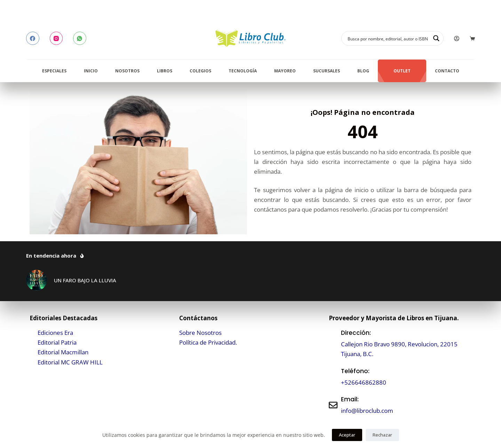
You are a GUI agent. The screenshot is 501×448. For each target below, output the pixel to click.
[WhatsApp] (80, 38)
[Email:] (333, 405)
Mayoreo (285, 71)
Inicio (91, 71)
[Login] (457, 38)
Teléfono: (355, 371)
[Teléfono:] (333, 377)
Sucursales (327, 71)
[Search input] (388, 38)
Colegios (200, 71)
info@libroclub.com (367, 411)
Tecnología (243, 71)
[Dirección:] (333, 343)
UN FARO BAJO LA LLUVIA (85, 280)
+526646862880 (364, 382)
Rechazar (382, 435)
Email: (350, 399)
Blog (363, 71)
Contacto (447, 71)
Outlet (402, 71)
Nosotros (127, 71)
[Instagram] (56, 38)
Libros (165, 71)
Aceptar (347, 435)
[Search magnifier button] (436, 38)
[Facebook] (33, 38)
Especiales (54, 71)
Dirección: (356, 333)
